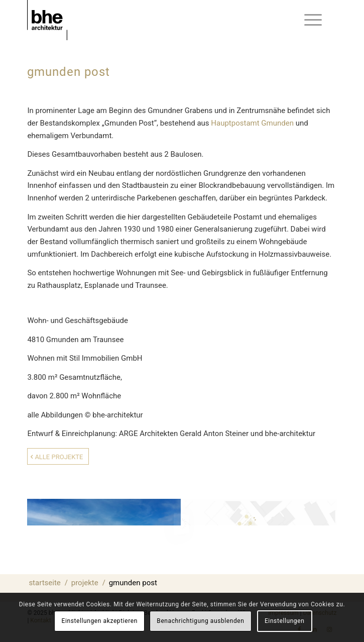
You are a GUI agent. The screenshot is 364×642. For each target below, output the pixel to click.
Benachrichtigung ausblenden (200, 621)
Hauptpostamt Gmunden (252, 123)
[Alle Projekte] (58, 457)
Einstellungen (284, 621)
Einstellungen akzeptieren (100, 621)
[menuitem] (313, 20)
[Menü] (313, 20)
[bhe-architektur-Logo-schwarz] (151, 20)
